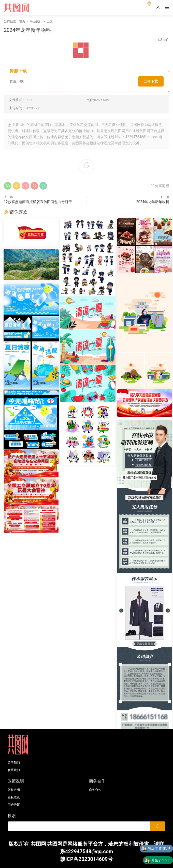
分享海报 (160, 186)
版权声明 (14, 790)
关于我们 (14, 763)
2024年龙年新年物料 (153, 202)
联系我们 (14, 770)
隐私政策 (14, 797)
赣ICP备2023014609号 (87, 859)
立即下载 (151, 81)
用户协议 (14, 805)
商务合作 (95, 790)
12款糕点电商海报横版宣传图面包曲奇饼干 (38, 202)
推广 (166, 40)
